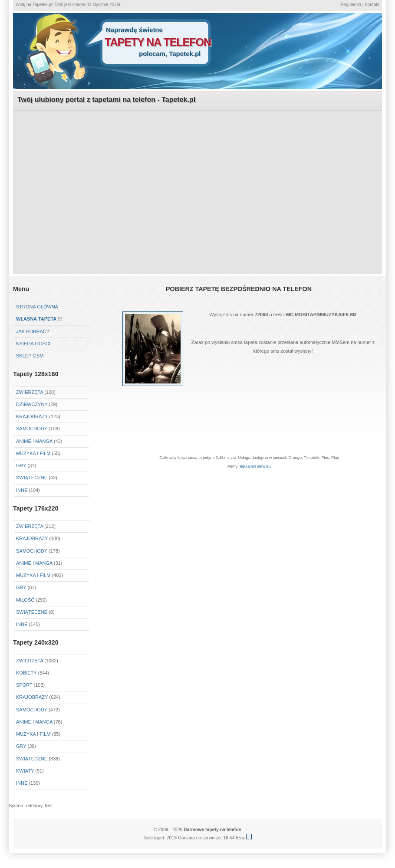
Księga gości (33, 344)
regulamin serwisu (255, 466)
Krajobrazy (32, 416)
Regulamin (351, 5)
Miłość (25, 600)
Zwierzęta (30, 392)
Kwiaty (25, 771)
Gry (21, 465)
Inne (22, 490)
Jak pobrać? (33, 331)
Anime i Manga (34, 441)
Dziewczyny (32, 404)
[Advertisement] (198, 172)
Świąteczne (32, 478)
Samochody (32, 429)
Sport (24, 685)
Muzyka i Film (33, 453)
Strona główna (37, 307)
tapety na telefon (158, 42)
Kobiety (26, 673)
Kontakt (372, 5)
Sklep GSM (30, 356)
